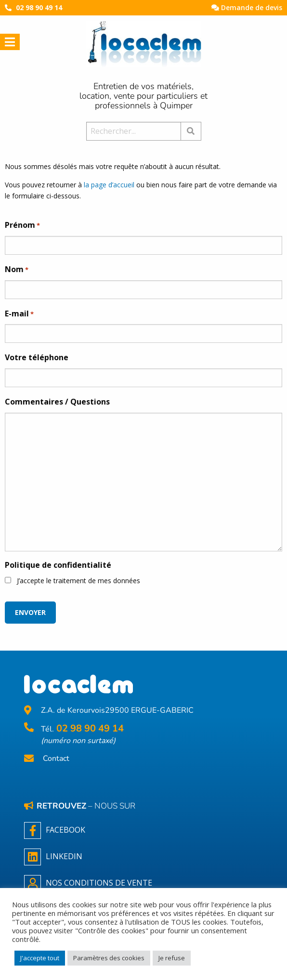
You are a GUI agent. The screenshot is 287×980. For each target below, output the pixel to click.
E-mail (19, 314)
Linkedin (53, 857)
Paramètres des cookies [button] (109, 958)
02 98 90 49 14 (39, 7)
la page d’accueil (109, 185)
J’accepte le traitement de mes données (78, 581)
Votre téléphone (37, 357)
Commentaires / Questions (57, 402)
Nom (17, 270)
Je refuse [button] (172, 958)
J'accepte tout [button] (40, 958)
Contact (56, 759)
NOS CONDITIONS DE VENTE (88, 883)
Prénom (22, 225)
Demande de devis (247, 7)
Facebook (55, 830)
